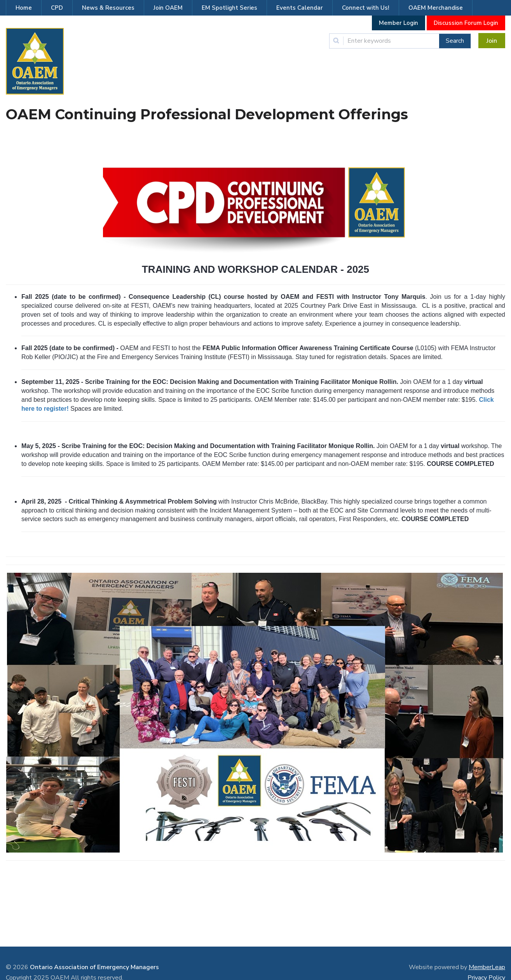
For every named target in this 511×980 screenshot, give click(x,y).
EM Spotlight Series (229, 8)
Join (492, 41)
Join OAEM (168, 8)
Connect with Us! (366, 8)
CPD (57, 8)
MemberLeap (487, 967)
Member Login (399, 23)
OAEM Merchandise (436, 8)
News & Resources (108, 8)
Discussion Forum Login (466, 23)
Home (24, 8)
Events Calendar (300, 8)
